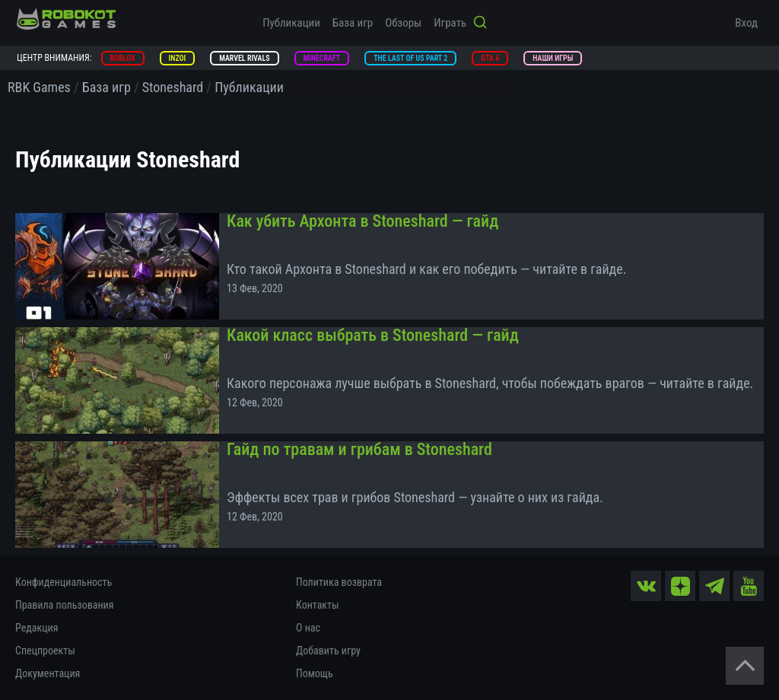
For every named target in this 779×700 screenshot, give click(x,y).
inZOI (178, 58)
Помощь (315, 673)
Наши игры (553, 58)
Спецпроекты (45, 651)
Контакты (318, 605)
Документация (48, 673)
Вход (746, 23)
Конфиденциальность (64, 582)
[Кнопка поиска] (480, 24)
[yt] (749, 586)
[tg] (714, 586)
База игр (353, 23)
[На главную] (66, 19)
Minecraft (322, 58)
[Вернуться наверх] (745, 666)
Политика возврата (339, 582)
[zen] (680, 586)
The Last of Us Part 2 (410, 58)
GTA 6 (490, 58)
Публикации (291, 23)
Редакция (37, 628)
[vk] (646, 586)
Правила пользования (64, 605)
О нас (308, 628)
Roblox (123, 58)
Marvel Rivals (244, 58)
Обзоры (403, 23)
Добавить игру (328, 651)
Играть (450, 23)
